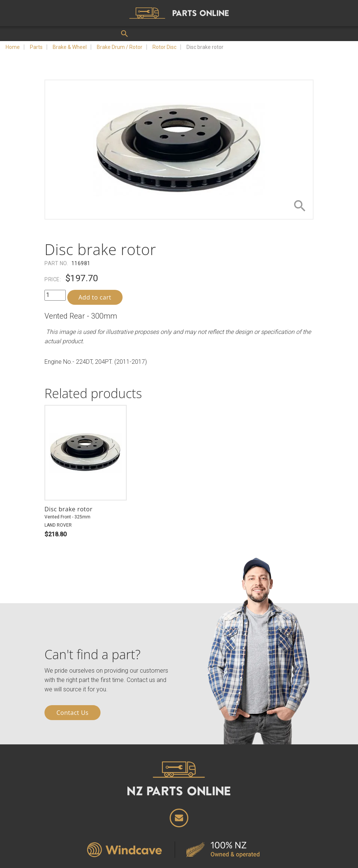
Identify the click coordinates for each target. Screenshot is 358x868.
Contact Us (72, 713)
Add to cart (95, 297)
